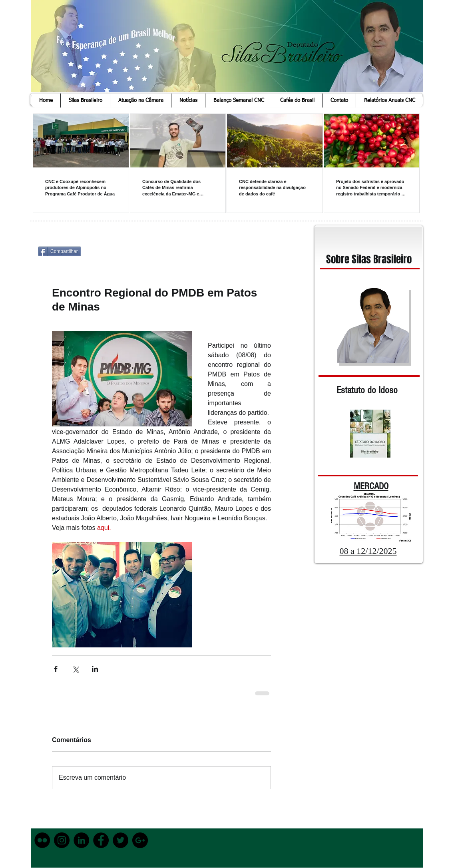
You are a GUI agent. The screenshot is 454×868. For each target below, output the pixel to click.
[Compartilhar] (60, 251)
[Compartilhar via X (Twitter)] (75, 669)
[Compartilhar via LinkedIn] (95, 669)
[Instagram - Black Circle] (62, 840)
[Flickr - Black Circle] (42, 840)
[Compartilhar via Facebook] (56, 669)
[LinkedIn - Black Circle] (81, 840)
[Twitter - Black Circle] (120, 840)
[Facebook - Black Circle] (101, 840)
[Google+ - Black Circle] (140, 840)
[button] (85, 101)
